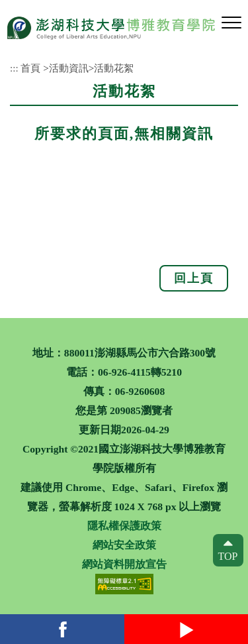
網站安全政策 (124, 545)
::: (14, 68)
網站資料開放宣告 (124, 564)
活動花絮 (114, 68)
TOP (228, 556)
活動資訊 (69, 68)
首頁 (30, 68)
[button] (231, 23)
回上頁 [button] (194, 278)
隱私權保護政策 (124, 526)
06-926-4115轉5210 (140, 372)
